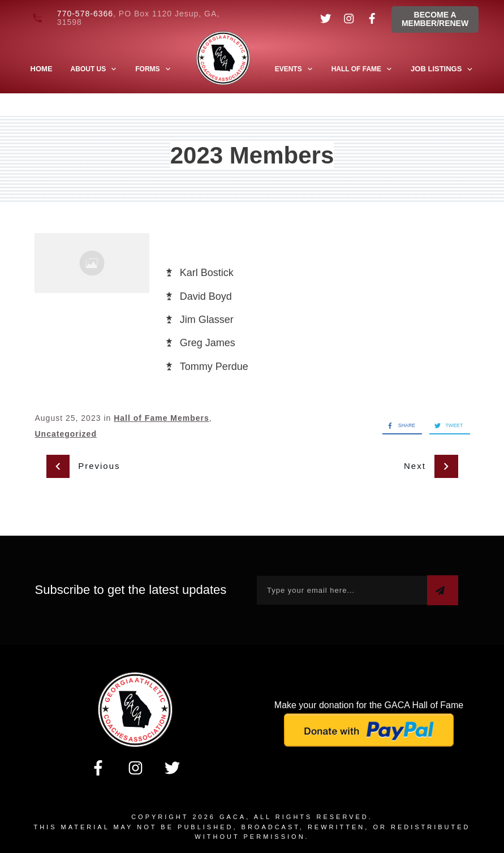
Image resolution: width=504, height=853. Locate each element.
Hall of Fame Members (161, 418)
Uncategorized (66, 434)
